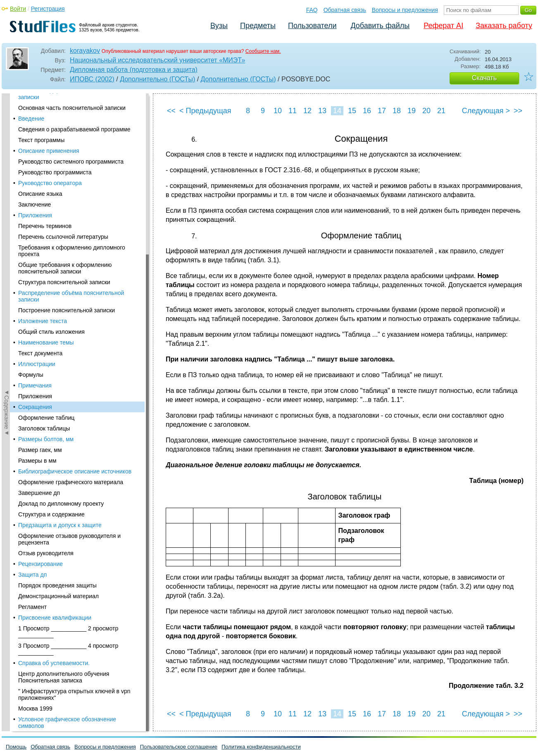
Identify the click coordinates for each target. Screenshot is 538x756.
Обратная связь (345, 10)
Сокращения (35, 111)
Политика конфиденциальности (261, 747)
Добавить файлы (380, 26)
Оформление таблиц (46, 122)
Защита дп (32, 279)
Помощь (16, 747)
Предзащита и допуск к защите (60, 229)
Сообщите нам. (263, 51)
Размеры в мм (37, 165)
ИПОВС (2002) (92, 79)
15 (352, 111)
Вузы (219, 26)
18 (397, 111)
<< (171, 111)
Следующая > (486, 111)
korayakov (85, 51)
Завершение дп (39, 197)
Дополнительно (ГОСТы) (157, 79)
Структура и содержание (51, 219)
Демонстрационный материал (58, 300)
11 (293, 111)
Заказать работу (504, 26)
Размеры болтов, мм (46, 143)
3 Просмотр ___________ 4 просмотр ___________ (68, 353)
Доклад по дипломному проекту (61, 208)
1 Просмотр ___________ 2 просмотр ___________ (68, 336)
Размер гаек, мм (40, 154)
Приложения (35, 100)
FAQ (312, 10)
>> (518, 111)
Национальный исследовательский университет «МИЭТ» (157, 60)
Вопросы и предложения (405, 10)
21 (441, 111)
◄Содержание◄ (7, 238)
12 (307, 111)
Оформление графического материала (71, 186)
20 (426, 111)
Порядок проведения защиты (57, 290)
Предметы (258, 26)
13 (322, 111)
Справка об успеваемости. (54, 367)
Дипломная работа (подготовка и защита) (134, 70)
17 (382, 111)
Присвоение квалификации (55, 322)
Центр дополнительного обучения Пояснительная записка (64, 381)
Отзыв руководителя (46, 257)
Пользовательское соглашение (179, 747)
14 (337, 111)
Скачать (484, 78)
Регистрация (48, 9)
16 (367, 111)
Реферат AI (443, 26)
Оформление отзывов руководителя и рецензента (69, 243)
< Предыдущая (205, 111)
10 (278, 111)
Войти (18, 9)
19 (412, 111)
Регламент (32, 311)
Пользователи (312, 26)
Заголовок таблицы (44, 133)
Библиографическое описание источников (75, 176)
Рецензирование (40, 268)
